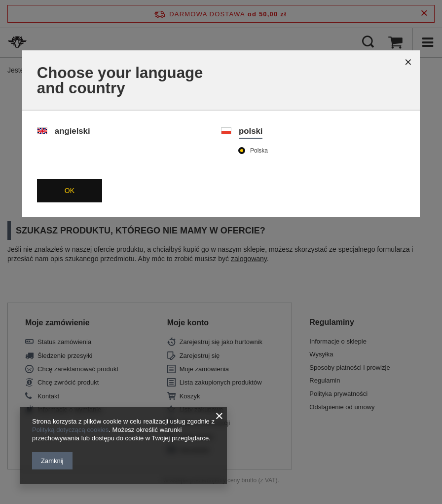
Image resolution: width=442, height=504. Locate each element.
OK (70, 191)
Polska (259, 151)
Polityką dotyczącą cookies (70, 430)
